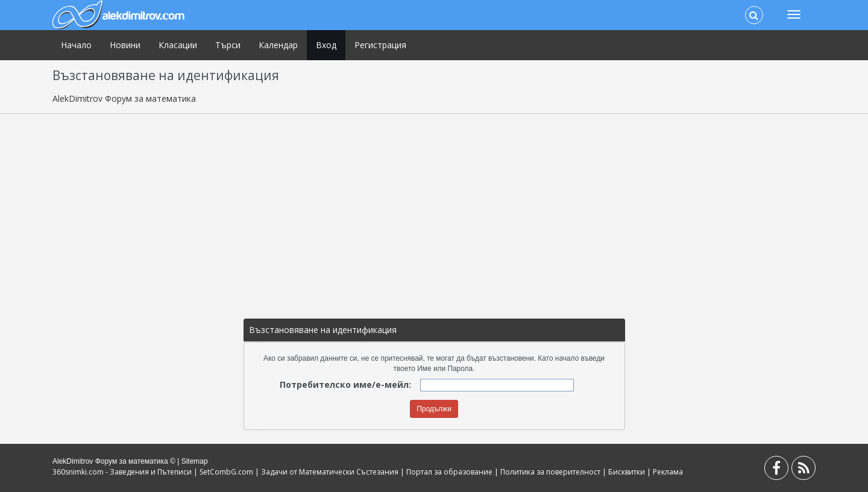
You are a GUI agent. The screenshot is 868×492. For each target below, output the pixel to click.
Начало (76, 45)
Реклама (668, 472)
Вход (326, 45)
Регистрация (380, 45)
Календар (278, 45)
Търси (228, 45)
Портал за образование (449, 472)
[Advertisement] (434, 210)
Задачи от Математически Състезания (330, 472)
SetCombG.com (226, 472)
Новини (125, 45)
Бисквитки (627, 472)
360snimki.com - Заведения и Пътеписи (122, 472)
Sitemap (195, 461)
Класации (178, 45)
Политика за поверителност (550, 472)
